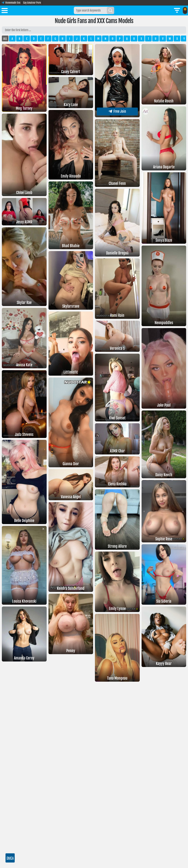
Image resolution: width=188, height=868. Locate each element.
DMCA (10, 858)
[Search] (111, 10)
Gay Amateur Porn (32, 3)
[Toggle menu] (5, 11)
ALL (5, 39)
